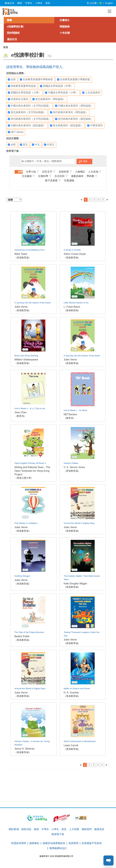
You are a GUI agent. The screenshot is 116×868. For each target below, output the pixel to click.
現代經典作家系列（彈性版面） (69, 112)
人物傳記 (80, 172)
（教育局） (20, 416)
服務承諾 (99, 829)
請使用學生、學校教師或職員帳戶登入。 (36, 67)
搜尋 (85, 161)
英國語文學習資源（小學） (24, 93)
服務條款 (34, 843)
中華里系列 (95, 126)
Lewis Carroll (71, 745)
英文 (24, 145)
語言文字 (49, 172)
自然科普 (65, 172)
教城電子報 (58, 834)
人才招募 (74, 829)
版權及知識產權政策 (54, 843)
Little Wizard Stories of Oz (76, 303)
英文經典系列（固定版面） (67, 126)
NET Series (16, 132)
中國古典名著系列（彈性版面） (74, 106)
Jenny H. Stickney (24, 749)
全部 (12, 79)
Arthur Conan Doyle (75, 254)
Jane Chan (20, 412)
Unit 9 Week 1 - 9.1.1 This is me (30, 408)
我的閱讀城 (13, 33)
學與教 (92, 176)
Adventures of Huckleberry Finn (30, 250)
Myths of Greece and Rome (77, 688)
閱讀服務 (65, 27)
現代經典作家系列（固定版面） (74, 119)
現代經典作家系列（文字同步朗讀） (29, 119)
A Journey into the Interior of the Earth (32, 303)
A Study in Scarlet (72, 250)
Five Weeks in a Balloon (26, 523)
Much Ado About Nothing (26, 356)
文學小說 (32, 172)
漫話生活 (12, 39)
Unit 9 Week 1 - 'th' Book (75, 410)
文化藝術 (28, 176)
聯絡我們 (87, 829)
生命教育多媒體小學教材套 (74, 79)
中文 (36, 145)
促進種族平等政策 (92, 843)
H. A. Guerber (71, 693)
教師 (20, 3)
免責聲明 (73, 843)
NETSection (70, 414)
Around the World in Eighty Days (79, 523)
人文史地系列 (91, 93)
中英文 (49, 145)
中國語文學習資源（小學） (62, 93)
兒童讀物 (69, 180)
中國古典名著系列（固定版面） (27, 126)
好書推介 (65, 20)
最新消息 (26, 829)
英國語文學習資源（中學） (57, 86)
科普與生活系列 (18, 99)
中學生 (29, 3)
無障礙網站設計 (58, 848)
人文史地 (95, 172)
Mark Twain (21, 254)
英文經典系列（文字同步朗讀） (27, 112)
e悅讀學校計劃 (15, 27)
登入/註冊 (92, 3)
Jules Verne (21, 307)
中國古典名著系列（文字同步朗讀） (29, 106)
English (109, 3)
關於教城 (14, 829)
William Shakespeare (26, 360)
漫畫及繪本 (77, 176)
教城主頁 (9, 3)
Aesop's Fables (71, 463)
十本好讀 (65, 33)
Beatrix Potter (22, 636)
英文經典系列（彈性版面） (49, 99)
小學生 (39, 3)
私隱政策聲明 (19, 843)
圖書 (9, 20)
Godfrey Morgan (22, 576)
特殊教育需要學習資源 (22, 86)
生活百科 (61, 176)
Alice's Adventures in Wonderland (80, 741)
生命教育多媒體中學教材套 (36, 79)
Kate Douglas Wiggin (75, 583)
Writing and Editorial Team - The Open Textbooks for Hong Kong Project (32, 471)
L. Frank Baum (72, 307)
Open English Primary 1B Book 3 (30, 463)
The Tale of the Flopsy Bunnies (29, 632)
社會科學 (45, 176)
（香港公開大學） (24, 478)
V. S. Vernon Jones (74, 467)
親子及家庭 (53, 180)
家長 (48, 3)
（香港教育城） (23, 258)
